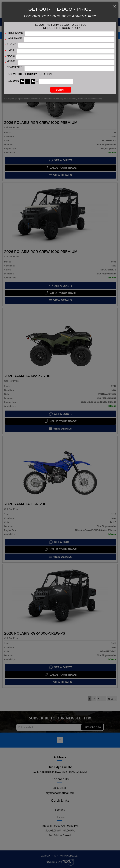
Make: (11, 56)
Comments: (15, 67)
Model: (12, 62)
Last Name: (15, 39)
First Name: (15, 33)
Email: (11, 50)
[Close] (115, 6)
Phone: (12, 44)
